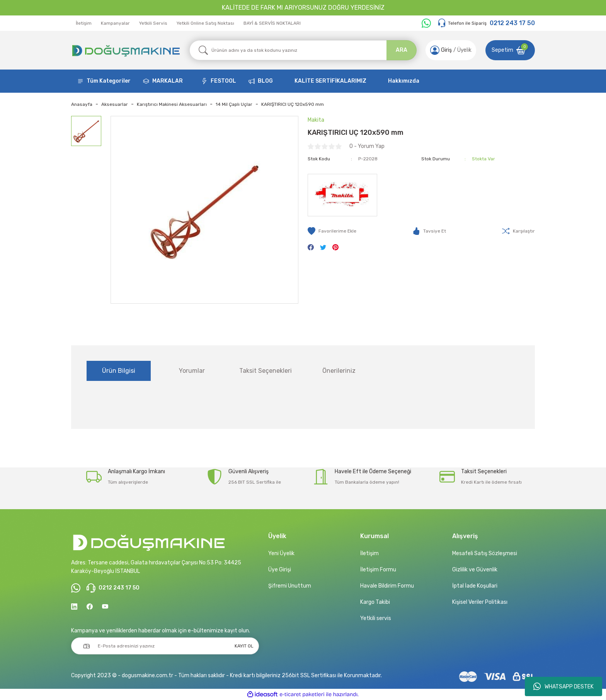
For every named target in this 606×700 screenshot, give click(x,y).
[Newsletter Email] (165, 646)
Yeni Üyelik (281, 553)
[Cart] (510, 50)
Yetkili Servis (153, 23)
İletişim (84, 23)
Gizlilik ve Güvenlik (475, 570)
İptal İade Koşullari (475, 586)
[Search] (303, 50)
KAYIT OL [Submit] (244, 646)
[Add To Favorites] (332, 231)
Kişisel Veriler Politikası (480, 602)
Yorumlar (192, 371)
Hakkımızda (404, 81)
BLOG (265, 81)
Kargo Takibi (375, 602)
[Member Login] (435, 50)
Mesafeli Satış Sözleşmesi (485, 553)
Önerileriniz (339, 371)
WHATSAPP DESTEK (563, 686)
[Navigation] (104, 81)
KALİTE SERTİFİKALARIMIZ (330, 81)
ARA (402, 50)
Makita (316, 120)
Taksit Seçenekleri (266, 371)
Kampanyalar (115, 23)
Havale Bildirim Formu (387, 586)
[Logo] (126, 50)
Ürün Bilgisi (119, 371)
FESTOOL (223, 81)
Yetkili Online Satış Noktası (205, 23)
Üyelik (464, 50)
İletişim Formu (378, 570)
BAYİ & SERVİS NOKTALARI (272, 23)
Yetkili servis (376, 618)
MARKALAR (168, 81)
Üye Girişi (280, 570)
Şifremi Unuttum (290, 586)
